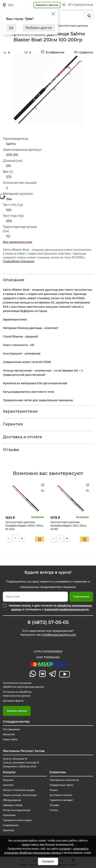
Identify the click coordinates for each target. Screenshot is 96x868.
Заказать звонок (17, 711)
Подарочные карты (61, 785)
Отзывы (11, 450)
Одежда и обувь (13, 805)
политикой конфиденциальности (67, 609)
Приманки (9, 815)
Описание (14, 280)
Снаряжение (11, 825)
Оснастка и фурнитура (17, 810)
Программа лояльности (64, 780)
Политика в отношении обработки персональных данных (24, 685)
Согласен (48, 861)
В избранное (55, 52)
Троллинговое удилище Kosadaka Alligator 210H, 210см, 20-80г (69, 525)
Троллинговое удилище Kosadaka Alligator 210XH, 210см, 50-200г (24, 525)
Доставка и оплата (22, 437)
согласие (65, 849)
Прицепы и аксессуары (17, 820)
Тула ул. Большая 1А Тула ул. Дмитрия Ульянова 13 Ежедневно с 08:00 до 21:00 (21, 763)
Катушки (8, 780)
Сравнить (86, 52)
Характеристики (20, 411)
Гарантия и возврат (61, 800)
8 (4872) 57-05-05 (48, 622)
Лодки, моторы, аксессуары (20, 795)
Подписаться (81, 597)
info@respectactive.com (59, 635)
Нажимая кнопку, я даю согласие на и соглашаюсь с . (50, 607)
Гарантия (13, 424)
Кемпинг (8, 785)
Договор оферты (13, 701)
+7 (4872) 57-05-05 (82, 5)
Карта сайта (10, 739)
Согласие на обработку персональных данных (17, 694)
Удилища (8, 830)
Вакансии (9, 734)
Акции (53, 790)
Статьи (54, 810)
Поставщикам (11, 729)
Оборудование (12, 800)
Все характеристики (18, 242)
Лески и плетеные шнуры (19, 790)
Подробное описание (19, 261)
